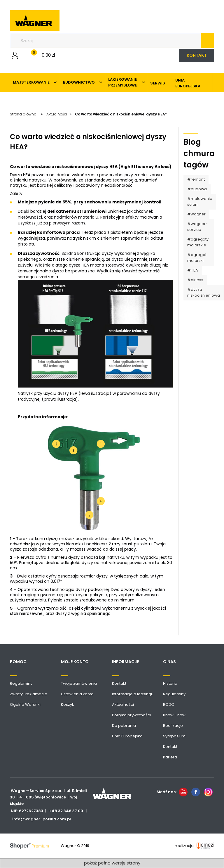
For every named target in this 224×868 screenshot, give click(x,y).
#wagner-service (197, 227)
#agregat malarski (197, 258)
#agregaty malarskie (198, 242)
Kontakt (119, 683)
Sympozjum (174, 736)
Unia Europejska (127, 736)
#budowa (197, 189)
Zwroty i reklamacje (29, 694)
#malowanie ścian (200, 202)
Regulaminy (21, 683)
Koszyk (68, 704)
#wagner (196, 214)
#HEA (193, 270)
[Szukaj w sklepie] (108, 41)
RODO (169, 704)
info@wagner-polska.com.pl (42, 819)
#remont (196, 179)
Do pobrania (124, 726)
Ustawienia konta (77, 694)
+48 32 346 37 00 (66, 811)
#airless (195, 280)
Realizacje (173, 726)
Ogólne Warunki (25, 704)
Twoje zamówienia (79, 683)
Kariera (170, 757)
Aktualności (123, 704)
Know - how (174, 715)
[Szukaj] (207, 41)
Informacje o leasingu (133, 694)
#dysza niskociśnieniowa (204, 292)
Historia (170, 683)
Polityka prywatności (131, 715)
